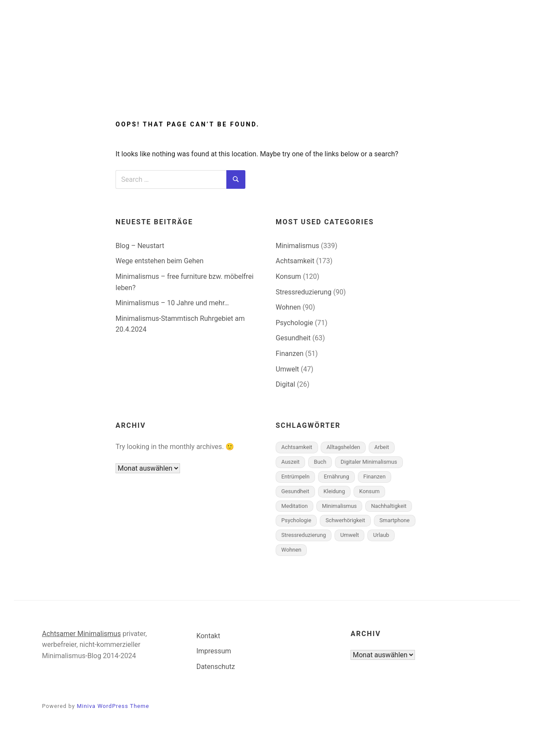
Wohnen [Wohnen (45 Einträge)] (291, 550)
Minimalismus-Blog (267, 48)
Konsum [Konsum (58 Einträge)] (369, 491)
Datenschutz (216, 667)
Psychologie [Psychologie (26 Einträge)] (296, 520)
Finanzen (290, 354)
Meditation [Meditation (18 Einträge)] (294, 506)
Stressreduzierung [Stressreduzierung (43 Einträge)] (304, 535)
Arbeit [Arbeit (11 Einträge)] (382, 447)
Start (155, 83)
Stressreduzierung (304, 292)
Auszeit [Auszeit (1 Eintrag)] (290, 462)
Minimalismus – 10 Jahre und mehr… (172, 303)
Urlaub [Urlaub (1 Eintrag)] (381, 535)
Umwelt (287, 369)
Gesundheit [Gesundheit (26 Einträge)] (295, 491)
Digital (285, 384)
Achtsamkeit (287, 83)
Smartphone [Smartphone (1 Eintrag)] (395, 520)
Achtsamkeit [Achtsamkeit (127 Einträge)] (297, 447)
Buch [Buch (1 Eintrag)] (320, 462)
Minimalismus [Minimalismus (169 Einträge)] (339, 506)
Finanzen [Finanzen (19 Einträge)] (375, 477)
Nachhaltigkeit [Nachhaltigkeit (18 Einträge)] (389, 506)
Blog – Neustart (140, 246)
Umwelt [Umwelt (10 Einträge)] (349, 535)
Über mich (349, 83)
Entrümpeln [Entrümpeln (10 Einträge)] (295, 477)
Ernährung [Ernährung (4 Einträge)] (336, 477)
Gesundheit (293, 338)
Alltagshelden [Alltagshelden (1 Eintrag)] (343, 447)
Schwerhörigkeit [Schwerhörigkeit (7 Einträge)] (345, 520)
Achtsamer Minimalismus (81, 634)
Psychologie (294, 323)
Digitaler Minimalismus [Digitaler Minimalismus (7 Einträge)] (369, 462)
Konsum (288, 276)
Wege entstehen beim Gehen (159, 261)
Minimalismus (210, 83)
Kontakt (208, 636)
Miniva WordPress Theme (113, 706)
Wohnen (288, 307)
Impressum (214, 651)
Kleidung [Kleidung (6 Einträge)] (335, 491)
